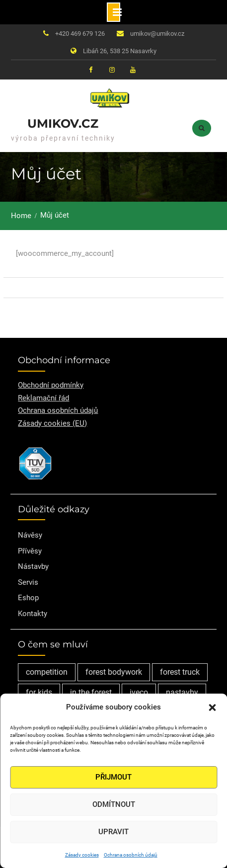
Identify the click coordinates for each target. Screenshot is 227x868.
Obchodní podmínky (51, 385)
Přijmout (113, 777)
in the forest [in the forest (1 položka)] (91, 692)
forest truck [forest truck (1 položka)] (180, 672)
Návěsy (30, 535)
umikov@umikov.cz (157, 34)
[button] (212, 708)
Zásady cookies (82, 855)
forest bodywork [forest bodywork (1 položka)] (114, 672)
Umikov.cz (63, 123)
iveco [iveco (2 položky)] (139, 692)
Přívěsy (30, 551)
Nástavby (33, 566)
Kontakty (33, 614)
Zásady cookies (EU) (52, 423)
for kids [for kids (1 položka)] (39, 692)
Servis (28, 582)
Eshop (28, 598)
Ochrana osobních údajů (131, 855)
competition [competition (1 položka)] (47, 672)
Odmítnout (114, 804)
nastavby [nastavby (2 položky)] (182, 692)
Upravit (113, 832)
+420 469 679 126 (80, 34)
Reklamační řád (43, 398)
